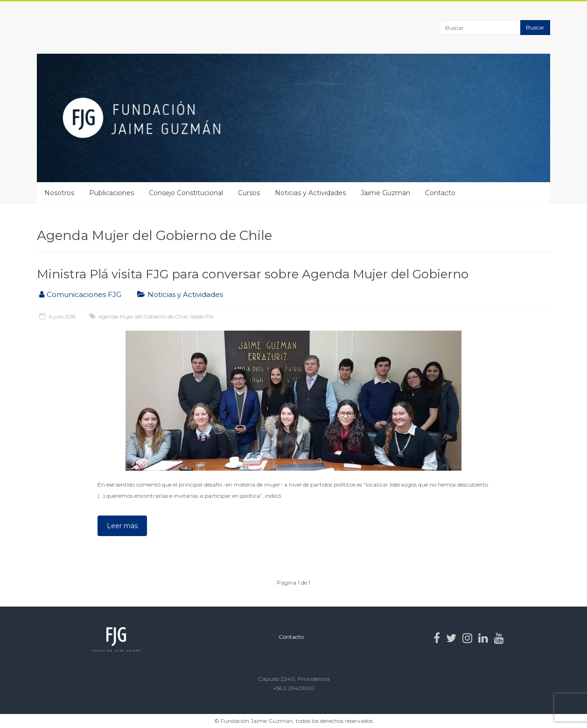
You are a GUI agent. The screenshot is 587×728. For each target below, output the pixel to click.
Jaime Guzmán (385, 193)
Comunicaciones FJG (84, 294)
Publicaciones (112, 193)
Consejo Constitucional (186, 193)
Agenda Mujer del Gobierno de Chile (143, 317)
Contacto (440, 193)
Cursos (249, 193)
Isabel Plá (202, 317)
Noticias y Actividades (310, 193)
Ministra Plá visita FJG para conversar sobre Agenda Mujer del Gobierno (253, 274)
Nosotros (59, 193)
